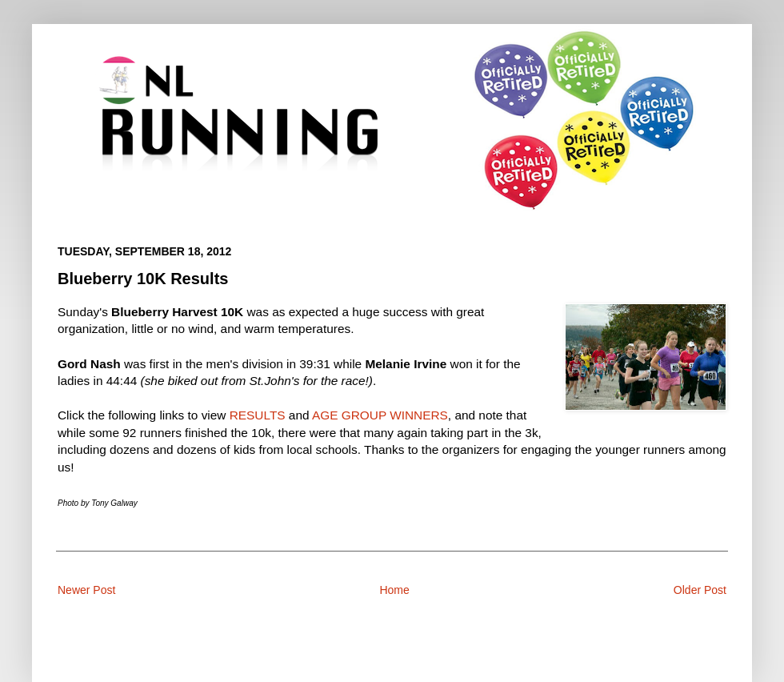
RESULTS (258, 415)
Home (394, 590)
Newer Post (86, 590)
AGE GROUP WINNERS (380, 415)
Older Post (700, 590)
